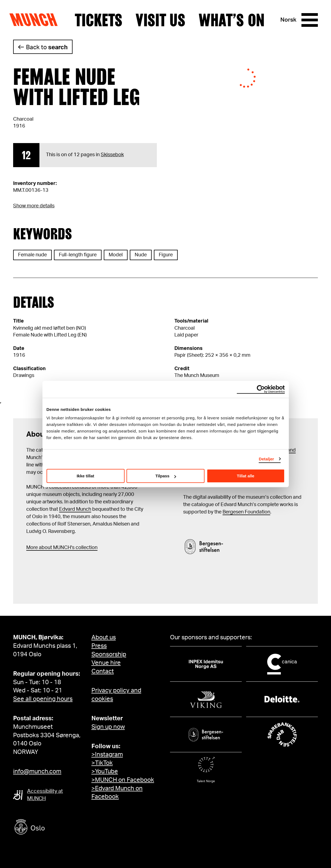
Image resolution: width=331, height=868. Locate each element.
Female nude (32, 255)
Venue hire (106, 663)
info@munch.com (37, 771)
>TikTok (102, 763)
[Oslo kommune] (54, 828)
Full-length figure (78, 255)
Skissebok (112, 155)
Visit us (160, 20)
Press (99, 646)
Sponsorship (109, 654)
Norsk (288, 20)
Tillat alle (246, 476)
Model (116, 255)
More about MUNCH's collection (62, 548)
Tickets (99, 20)
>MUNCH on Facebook (123, 780)
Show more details (34, 206)
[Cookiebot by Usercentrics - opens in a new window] (261, 389)
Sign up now (108, 727)
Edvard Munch (75, 509)
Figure (166, 255)
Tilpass (166, 476)
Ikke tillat (85, 476)
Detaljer (266, 459)
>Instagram (107, 754)
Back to (47, 47)
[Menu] (310, 20)
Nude (141, 255)
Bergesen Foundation (246, 512)
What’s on (231, 20)
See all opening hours (43, 699)
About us (104, 637)
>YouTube (105, 771)
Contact (103, 671)
